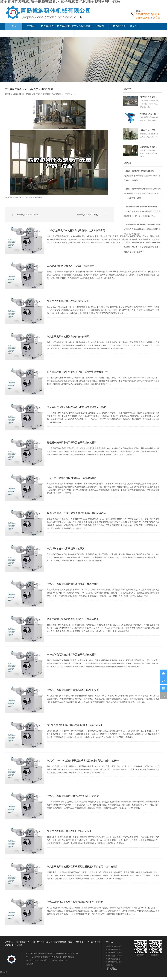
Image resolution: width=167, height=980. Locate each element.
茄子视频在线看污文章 (63, 942)
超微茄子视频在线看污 (14, 197)
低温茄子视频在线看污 (114, 949)
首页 (14, 26)
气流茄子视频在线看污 (33, 197)
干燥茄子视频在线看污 (114, 962)
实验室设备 (110, 965)
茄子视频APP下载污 (42, 942)
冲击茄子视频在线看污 (114, 959)
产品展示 (31, 26)
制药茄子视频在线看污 (114, 956)
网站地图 (30, 964)
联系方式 (134, 26)
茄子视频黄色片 (48, 26)
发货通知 (100, 26)
